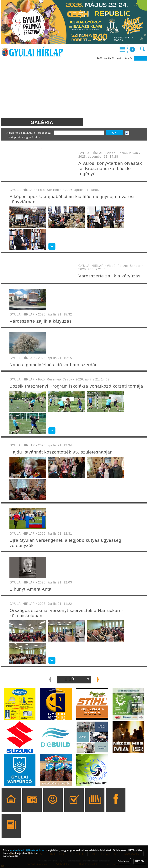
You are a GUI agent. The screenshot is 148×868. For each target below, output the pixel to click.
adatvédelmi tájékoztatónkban (27, 850)
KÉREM (140, 861)
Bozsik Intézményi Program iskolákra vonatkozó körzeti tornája (76, 386)
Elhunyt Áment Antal (31, 589)
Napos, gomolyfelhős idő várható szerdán (54, 365)
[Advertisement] (74, 89)
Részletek (123, 861)
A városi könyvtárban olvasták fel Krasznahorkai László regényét (110, 168)
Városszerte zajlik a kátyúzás (109, 276)
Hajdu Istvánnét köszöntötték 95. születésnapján (61, 452)
